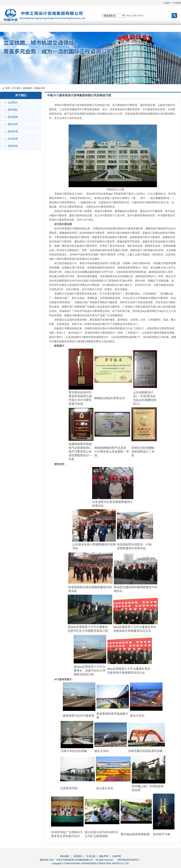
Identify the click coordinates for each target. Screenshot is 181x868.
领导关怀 (13, 124)
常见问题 (91, 856)
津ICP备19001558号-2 (129, 860)
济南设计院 (39, 88)
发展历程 (13, 146)
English (167, 3)
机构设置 (28, 88)
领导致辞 (13, 117)
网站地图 (64, 856)
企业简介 (13, 103)
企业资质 (13, 139)
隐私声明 (104, 856)
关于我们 (16, 88)
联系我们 (78, 856)
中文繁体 (177, 3)
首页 (8, 88)
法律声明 (117, 856)
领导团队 (13, 110)
